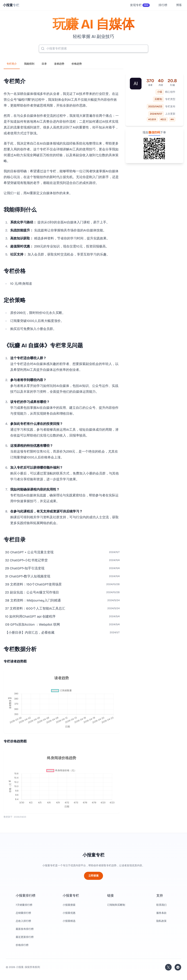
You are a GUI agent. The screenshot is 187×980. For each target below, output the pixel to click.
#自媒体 (152, 119)
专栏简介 (12, 64)
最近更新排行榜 (25, 937)
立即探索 (93, 876)
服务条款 (161, 913)
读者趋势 (59, 64)
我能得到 (29, 64)
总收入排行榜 (23, 921)
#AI (172, 119)
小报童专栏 (93, 855)
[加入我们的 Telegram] (178, 967)
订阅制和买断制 (116, 905)
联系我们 (161, 905)
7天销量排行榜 (24, 905)
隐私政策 (161, 921)
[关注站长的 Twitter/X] (168, 967)
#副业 (163, 119)
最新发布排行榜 (25, 929)
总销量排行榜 (23, 913)
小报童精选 (69, 921)
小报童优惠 (69, 913)
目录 (44, 64)
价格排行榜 (22, 945)
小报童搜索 (69, 905)
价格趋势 (77, 64)
